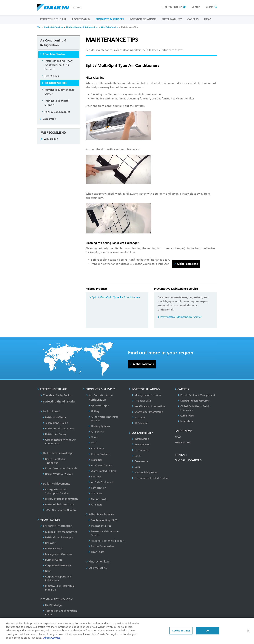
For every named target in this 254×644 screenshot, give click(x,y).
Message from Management (60, 532)
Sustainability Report (145, 472)
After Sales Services (100, 514)
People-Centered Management (196, 395)
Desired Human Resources (194, 401)
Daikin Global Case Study (58, 504)
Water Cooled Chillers (102, 471)
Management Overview (57, 554)
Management (141, 444)
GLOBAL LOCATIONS (188, 460)
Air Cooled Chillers (100, 465)
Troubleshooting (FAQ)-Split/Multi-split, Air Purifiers (59, 65)
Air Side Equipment (101, 482)
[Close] (248, 631)
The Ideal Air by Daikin (56, 395)
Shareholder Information (147, 412)
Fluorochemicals (98, 562)
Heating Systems (99, 426)
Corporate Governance (57, 565)
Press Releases (183, 443)
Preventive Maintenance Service (59, 92)
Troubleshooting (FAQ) (103, 520)
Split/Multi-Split (99, 406)
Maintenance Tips (55, 83)
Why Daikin (51, 139)
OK (208, 632)
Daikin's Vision (52, 549)
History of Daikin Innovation (60, 499)
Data (136, 467)
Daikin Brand (50, 411)
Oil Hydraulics (96, 568)
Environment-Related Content (150, 478)
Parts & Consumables (57, 112)
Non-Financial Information (148, 406)
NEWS (208, 19)
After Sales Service (109, 27)
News (47, 571)
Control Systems (99, 454)
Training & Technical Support (57, 103)
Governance (140, 461)
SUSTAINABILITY (172, 19)
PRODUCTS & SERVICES (110, 19)
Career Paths (186, 416)
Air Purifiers (96, 432)
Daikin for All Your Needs (58, 429)
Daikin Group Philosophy (58, 537)
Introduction (140, 439)
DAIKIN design (52, 605)
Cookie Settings (181, 632)
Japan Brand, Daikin (55, 423)
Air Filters (95, 505)
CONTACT (181, 455)
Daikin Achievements (55, 484)
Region (172, 7)
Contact (196, 7)
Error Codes (52, 76)
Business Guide (52, 560)
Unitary (94, 411)
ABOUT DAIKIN (81, 19)
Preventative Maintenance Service (181, 317)
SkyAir (93, 437)
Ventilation (96, 449)
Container (95, 493)
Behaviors (49, 543)
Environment (141, 450)
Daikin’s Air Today (54, 434)
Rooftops (95, 477)
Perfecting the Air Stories (58, 402)
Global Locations (187, 264)
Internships (185, 421)
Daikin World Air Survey (58, 474)
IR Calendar (140, 423)
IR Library (139, 418)
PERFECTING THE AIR (53, 19)
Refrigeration (97, 488)
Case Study (49, 119)
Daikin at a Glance (54, 417)
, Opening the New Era (60, 510)
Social (137, 456)
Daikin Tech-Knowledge (57, 453)
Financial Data (141, 401)
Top (39, 27)
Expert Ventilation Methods (60, 468)
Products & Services (53, 27)
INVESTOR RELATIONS (143, 19)
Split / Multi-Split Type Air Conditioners (116, 297)
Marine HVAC (97, 499)
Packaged (95, 460)
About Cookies (52, 639)
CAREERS (193, 19)
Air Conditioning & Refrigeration (82, 27)
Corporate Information (56, 526)
